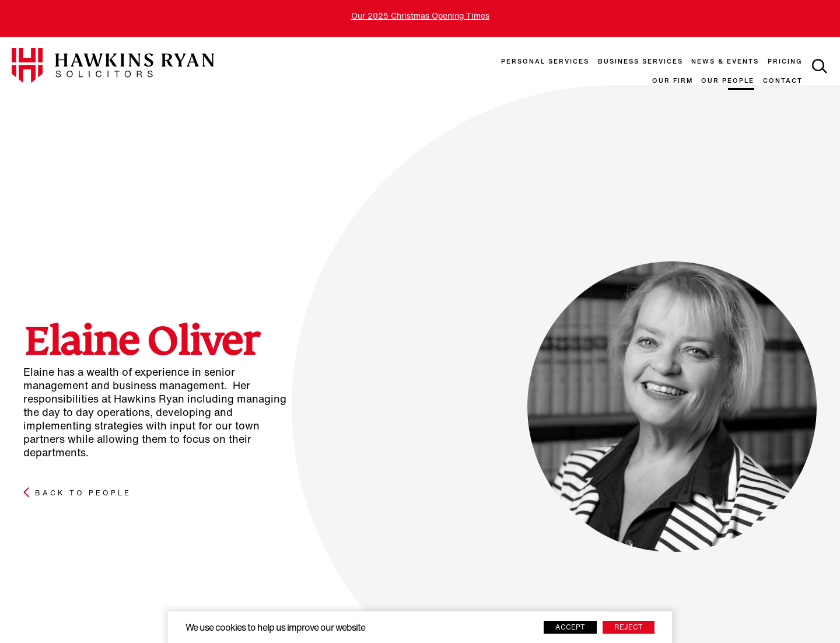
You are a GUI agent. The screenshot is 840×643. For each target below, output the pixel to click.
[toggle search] (820, 66)
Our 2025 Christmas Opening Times (420, 17)
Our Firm (673, 81)
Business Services (640, 62)
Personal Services (545, 62)
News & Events (725, 62)
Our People (728, 81)
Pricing (785, 62)
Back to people (83, 494)
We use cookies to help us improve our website (275, 628)
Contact (783, 81)
